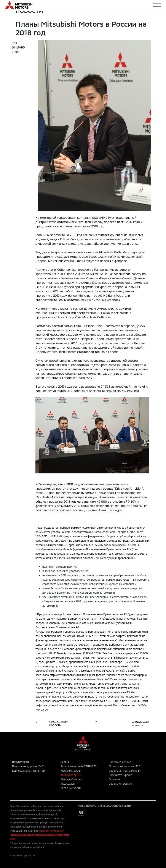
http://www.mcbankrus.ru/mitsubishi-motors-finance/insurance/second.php (97, 675)
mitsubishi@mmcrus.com (51, 831)
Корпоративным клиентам (29, 771)
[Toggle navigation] (157, 5)
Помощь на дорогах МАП (28, 766)
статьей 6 (70, 584)
